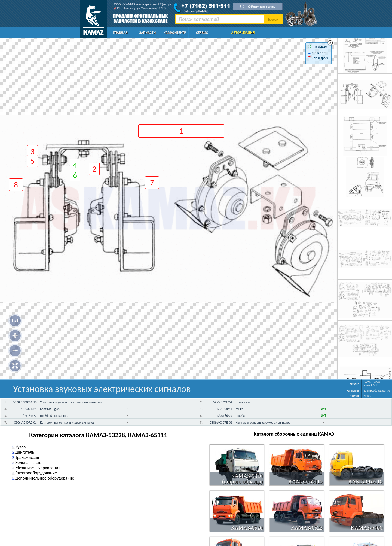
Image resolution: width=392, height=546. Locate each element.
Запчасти (148, 33)
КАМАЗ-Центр (175, 33)
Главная (120, 33)
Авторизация (243, 33)
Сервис (202, 33)
